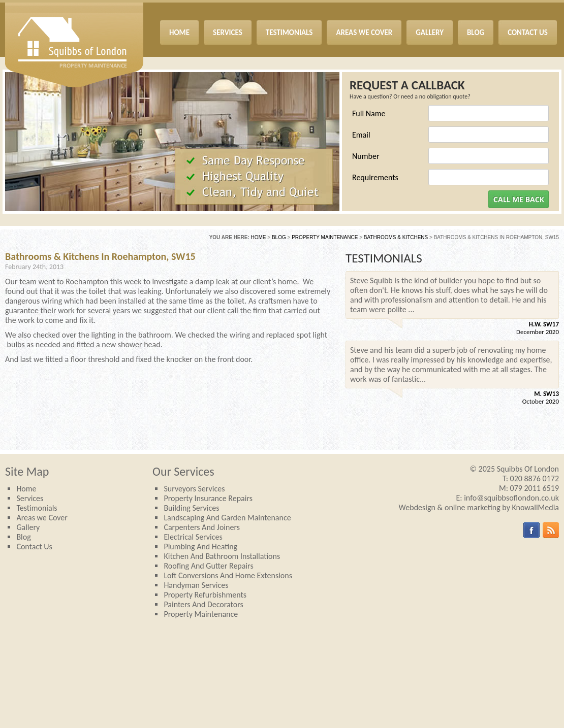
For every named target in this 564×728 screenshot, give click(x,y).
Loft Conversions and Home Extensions (228, 575)
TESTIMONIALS (384, 258)
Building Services (191, 508)
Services (30, 498)
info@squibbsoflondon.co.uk (511, 498)
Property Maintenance (325, 237)
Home (259, 237)
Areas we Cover (42, 518)
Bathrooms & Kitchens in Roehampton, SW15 (100, 256)
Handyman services (196, 585)
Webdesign (417, 507)
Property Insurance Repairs (208, 498)
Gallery (28, 527)
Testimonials (37, 508)
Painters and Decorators (203, 604)
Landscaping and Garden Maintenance (227, 518)
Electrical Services (193, 537)
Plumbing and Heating (200, 547)
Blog (279, 237)
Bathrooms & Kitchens (396, 237)
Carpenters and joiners (202, 527)
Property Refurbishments (205, 595)
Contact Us (34, 547)
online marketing (473, 507)
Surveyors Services (194, 489)
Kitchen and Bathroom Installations (222, 556)
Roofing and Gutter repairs (208, 566)
